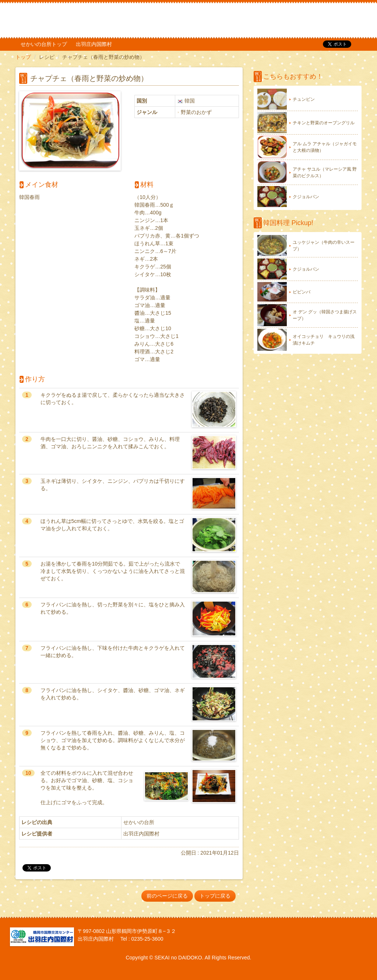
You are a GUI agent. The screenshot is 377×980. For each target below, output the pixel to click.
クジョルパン (306, 197)
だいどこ (64, 18)
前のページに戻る (167, 896)
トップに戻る (215, 896)
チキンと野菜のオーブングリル (324, 123)
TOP (312, 20)
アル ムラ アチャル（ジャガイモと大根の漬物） (325, 147)
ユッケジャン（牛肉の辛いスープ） (324, 246)
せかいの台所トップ (44, 44)
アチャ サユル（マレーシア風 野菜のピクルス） (325, 172)
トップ (23, 57)
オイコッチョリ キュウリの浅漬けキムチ (324, 340)
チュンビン (304, 99)
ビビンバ (302, 292)
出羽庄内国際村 (94, 44)
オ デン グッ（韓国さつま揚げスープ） (325, 315)
